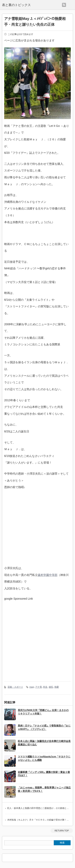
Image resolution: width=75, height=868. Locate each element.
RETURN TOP (62, 831)
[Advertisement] (37, 638)
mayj (32, 687)
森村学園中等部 (48, 575)
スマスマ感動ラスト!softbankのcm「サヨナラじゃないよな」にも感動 (44, 758)
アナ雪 (38, 687)
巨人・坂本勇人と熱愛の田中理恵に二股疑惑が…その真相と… (38, 808)
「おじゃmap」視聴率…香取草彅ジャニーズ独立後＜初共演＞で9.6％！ (44, 789)
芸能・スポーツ (15, 687)
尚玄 (45, 687)
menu (71, 5)
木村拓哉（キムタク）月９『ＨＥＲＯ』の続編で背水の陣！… (38, 820)
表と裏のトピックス (16, 5)
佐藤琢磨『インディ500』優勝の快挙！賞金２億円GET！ (44, 774)
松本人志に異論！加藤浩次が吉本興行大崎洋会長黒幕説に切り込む (44, 743)
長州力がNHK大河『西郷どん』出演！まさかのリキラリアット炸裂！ (43, 712)
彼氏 (51, 687)
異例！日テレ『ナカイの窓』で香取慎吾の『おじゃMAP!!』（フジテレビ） (44, 727)
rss (64, 5)
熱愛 (57, 687)
